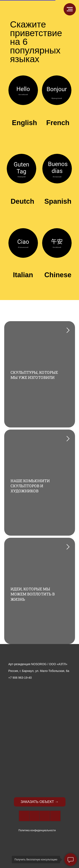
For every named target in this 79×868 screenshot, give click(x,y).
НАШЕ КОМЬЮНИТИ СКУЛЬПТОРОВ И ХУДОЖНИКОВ (30, 486)
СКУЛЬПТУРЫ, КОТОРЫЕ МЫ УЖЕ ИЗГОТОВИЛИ (34, 375)
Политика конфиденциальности (37, 830)
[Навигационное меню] (70, 9)
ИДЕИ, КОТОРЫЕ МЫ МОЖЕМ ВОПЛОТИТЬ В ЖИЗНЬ (33, 594)
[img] (40, 654)
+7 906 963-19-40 (20, 678)
